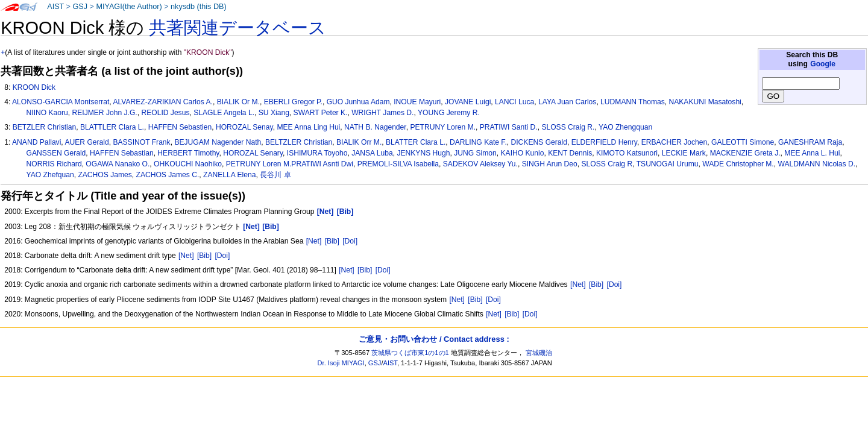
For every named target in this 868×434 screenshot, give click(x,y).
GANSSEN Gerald (56, 153)
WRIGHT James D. (382, 113)
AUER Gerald (86, 142)
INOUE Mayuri (417, 102)
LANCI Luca (514, 102)
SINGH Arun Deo (550, 164)
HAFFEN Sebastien (180, 127)
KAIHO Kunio (523, 153)
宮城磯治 (539, 353)
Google (823, 64)
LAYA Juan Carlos (567, 102)
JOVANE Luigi (468, 102)
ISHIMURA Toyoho (317, 153)
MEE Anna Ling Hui (308, 127)
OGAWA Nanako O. (118, 164)
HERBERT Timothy (188, 153)
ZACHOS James (105, 175)
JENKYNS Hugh (423, 153)
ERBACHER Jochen (675, 142)
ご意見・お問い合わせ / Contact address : (434, 339)
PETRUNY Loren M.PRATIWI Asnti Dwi (290, 164)
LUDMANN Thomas (633, 102)
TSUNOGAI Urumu (668, 164)
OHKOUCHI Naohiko (188, 164)
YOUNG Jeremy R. (449, 113)
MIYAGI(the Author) (129, 7)
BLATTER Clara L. (416, 142)
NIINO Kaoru (47, 113)
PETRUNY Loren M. (443, 127)
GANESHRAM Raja (810, 142)
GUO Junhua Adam (358, 102)
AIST (55, 7)
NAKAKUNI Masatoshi (705, 102)
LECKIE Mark (684, 153)
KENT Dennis (570, 153)
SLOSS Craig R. (568, 127)
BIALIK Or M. (238, 102)
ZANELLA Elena (229, 175)
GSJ (80, 7)
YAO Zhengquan (625, 127)
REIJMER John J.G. (105, 113)
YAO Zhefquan (50, 175)
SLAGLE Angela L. (224, 113)
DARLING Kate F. (478, 142)
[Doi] (350, 241)
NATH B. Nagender (375, 127)
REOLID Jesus (165, 113)
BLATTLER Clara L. (112, 127)
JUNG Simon (475, 153)
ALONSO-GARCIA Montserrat (61, 102)
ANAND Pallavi (36, 142)
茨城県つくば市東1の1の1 (410, 353)
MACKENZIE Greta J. (745, 153)
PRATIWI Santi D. (509, 127)
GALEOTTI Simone (743, 142)
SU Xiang (274, 113)
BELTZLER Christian (299, 142)
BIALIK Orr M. (359, 142)
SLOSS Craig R (607, 164)
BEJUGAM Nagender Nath (218, 142)
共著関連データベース (237, 28)
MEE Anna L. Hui (812, 153)
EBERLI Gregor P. (293, 102)
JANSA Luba (372, 153)
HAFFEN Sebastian (122, 153)
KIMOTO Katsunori (627, 153)
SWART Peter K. (321, 113)
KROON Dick (34, 87)
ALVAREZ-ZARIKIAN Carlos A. (163, 102)
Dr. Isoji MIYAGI (341, 363)
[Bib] (332, 241)
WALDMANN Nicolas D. (816, 164)
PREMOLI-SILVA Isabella (398, 164)
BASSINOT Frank (141, 142)
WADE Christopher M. (738, 164)
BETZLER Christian (45, 127)
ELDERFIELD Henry (604, 142)
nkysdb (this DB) (199, 7)
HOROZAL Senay (244, 127)
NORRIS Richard (54, 164)
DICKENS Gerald (539, 142)
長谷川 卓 (275, 175)
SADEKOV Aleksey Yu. (480, 164)
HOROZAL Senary (253, 153)
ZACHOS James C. (168, 175)
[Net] (314, 241)
